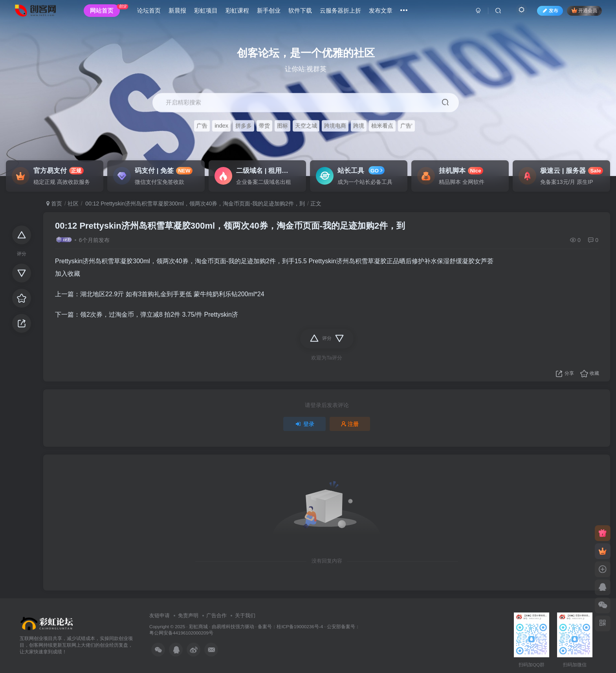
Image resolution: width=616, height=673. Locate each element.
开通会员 (580, 13)
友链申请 (159, 615)
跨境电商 (335, 126)
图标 (282, 126)
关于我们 (245, 615)
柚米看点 (382, 126)
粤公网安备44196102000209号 (181, 633)
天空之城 (306, 126)
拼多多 (244, 126)
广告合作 (216, 615)
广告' (406, 126)
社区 (73, 204)
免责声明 (188, 615)
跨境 (359, 126)
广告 (202, 126)
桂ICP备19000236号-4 (300, 626)
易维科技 (226, 626)
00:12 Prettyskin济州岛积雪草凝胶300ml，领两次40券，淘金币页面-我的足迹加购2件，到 (194, 204)
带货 (264, 126)
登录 (304, 424)
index (221, 126)
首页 (54, 204)
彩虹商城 (198, 626)
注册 (350, 424)
